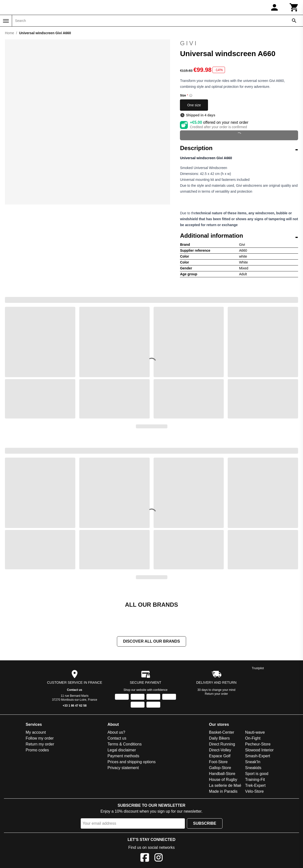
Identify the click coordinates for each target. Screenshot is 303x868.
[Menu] (6, 21)
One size (194, 105)
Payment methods (123, 756)
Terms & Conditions (125, 745)
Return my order (40, 745)
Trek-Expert (255, 786)
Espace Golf (220, 756)
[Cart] (294, 7)
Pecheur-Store (258, 745)
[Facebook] (145, 859)
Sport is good (257, 774)
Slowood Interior (259, 751)
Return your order (216, 694)
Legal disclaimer (122, 751)
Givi (239, 43)
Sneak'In (253, 762)
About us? (116, 733)
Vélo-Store (255, 792)
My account (36, 733)
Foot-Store (218, 762)
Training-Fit (255, 780)
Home (9, 33)
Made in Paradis (223, 792)
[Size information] (191, 95)
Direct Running (222, 745)
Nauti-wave (255, 733)
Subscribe (205, 824)
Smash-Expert (258, 756)
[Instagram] (159, 859)
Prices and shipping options (132, 762)
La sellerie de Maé (225, 786)
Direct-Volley (220, 751)
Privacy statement (123, 768)
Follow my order (40, 739)
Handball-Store (222, 774)
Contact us (75, 690)
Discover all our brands (151, 642)
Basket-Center (222, 733)
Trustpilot (258, 669)
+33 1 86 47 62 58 (75, 706)
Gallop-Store (220, 768)
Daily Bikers (219, 739)
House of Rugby (223, 780)
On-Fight (253, 739)
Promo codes (37, 751)
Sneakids (253, 768)
